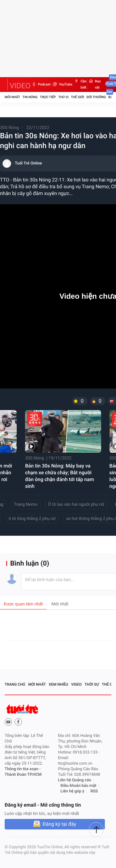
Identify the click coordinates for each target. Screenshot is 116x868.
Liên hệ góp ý (73, 791)
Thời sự (92, 684)
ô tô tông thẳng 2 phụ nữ (32, 519)
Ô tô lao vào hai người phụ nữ (76, 505)
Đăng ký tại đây (59, 824)
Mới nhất (12, 97)
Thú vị (63, 97)
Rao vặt (95, 85)
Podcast (41, 85)
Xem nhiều (59, 684)
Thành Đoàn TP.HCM (23, 775)
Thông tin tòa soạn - (23, 769)
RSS (94, 791)
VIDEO (20, 86)
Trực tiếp (48, 97)
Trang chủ (15, 684)
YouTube (62, 85)
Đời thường (96, 97)
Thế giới (77, 97)
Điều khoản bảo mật (79, 786)
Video (76, 684)
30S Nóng (9, 128)
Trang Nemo (26, 505)
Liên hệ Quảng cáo (75, 780)
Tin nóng (30, 97)
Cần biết (80, 85)
